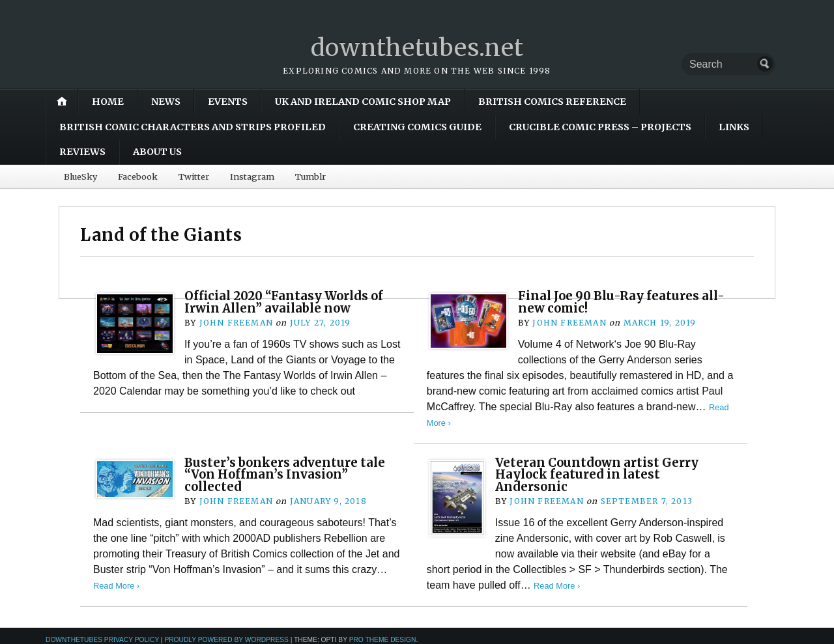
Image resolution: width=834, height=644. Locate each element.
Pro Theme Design (383, 640)
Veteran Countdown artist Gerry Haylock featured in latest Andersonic (597, 475)
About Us (157, 152)
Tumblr (310, 176)
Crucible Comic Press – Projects (600, 127)
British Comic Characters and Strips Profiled (193, 127)
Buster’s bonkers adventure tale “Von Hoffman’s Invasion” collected (285, 475)
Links (734, 127)
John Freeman (236, 323)
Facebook (138, 176)
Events (228, 102)
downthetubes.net (417, 48)
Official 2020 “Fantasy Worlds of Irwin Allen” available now (284, 302)
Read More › (116, 586)
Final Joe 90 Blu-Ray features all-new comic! (621, 302)
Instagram (252, 176)
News (166, 102)
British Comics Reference (552, 102)
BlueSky (80, 176)
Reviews (82, 152)
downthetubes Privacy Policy (102, 640)
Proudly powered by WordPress (226, 640)
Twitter (194, 176)
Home (108, 102)
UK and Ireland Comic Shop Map (363, 102)
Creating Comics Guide (417, 127)
